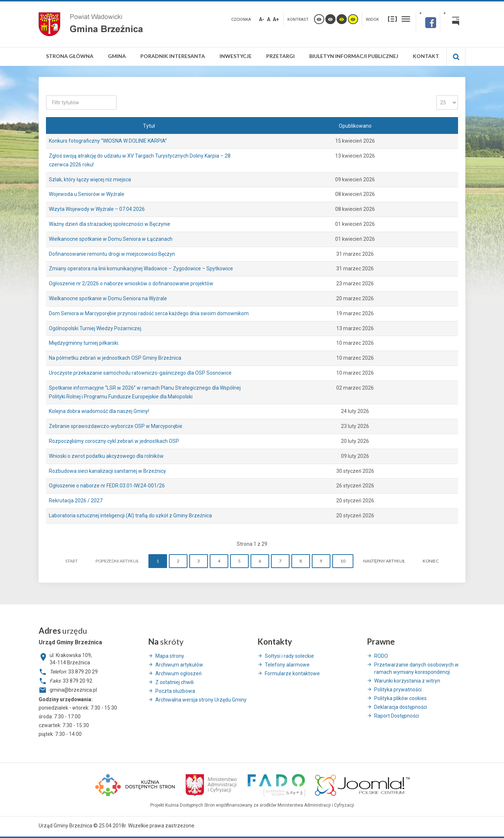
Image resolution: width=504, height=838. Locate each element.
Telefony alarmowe (287, 665)
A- (262, 19)
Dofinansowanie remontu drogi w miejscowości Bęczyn (112, 254)
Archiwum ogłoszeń (179, 673)
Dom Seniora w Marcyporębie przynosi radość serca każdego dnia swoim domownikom (149, 313)
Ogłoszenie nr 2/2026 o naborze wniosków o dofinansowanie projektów (131, 283)
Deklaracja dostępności (401, 707)
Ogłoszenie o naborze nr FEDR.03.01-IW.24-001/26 (107, 486)
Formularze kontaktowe (292, 673)
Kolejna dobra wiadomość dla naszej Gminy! (99, 411)
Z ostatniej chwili (175, 682)
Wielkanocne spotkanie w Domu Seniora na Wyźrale (108, 298)
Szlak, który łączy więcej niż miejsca (90, 179)
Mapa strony (170, 656)
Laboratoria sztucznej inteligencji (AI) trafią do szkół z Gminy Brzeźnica (130, 515)
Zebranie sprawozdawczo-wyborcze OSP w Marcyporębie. (116, 426)
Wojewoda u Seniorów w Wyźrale (87, 194)
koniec (431, 561)
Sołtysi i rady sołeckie (289, 656)
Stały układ (392, 19)
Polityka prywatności (398, 690)
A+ (276, 19)
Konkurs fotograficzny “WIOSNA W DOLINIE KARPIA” (108, 141)
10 (343, 561)
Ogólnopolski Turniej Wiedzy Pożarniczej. (96, 328)
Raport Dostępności (397, 716)
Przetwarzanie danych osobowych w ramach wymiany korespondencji (416, 668)
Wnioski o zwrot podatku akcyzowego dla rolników (106, 456)
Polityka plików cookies (400, 698)
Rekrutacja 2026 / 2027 (76, 501)
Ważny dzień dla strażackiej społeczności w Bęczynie (110, 224)
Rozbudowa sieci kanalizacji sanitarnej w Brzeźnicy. (108, 471)
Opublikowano (355, 126)
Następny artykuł (384, 561)
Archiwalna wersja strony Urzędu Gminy (201, 700)
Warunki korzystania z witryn (407, 681)
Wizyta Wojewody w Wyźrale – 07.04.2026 (97, 209)
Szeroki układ (406, 19)
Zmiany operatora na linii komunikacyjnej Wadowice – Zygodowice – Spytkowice (141, 269)
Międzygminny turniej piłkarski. (84, 343)
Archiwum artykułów (179, 665)
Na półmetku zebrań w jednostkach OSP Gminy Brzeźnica (115, 358)
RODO (381, 656)
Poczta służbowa (175, 691)
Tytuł (149, 126)
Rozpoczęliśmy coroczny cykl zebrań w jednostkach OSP (114, 441)
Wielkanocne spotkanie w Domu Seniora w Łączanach (111, 239)
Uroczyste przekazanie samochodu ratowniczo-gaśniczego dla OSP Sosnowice (140, 373)
